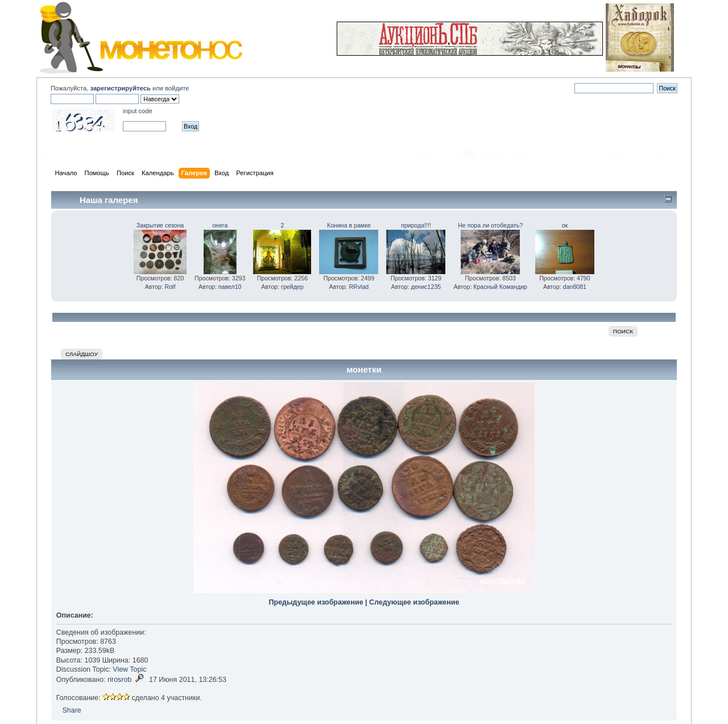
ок (565, 225)
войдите (177, 88)
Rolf (170, 287)
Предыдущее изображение (316, 602)
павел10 (230, 287)
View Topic (129, 669)
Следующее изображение (414, 602)
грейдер (292, 287)
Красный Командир (500, 287)
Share (71, 710)
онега (220, 225)
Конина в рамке (349, 225)
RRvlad (359, 287)
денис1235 (426, 287)
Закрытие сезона (160, 225)
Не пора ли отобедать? (490, 225)
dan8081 (575, 287)
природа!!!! (416, 225)
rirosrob (119, 680)
